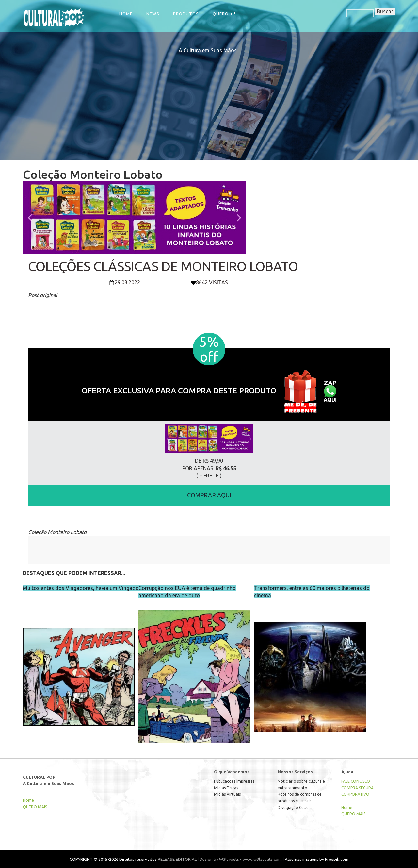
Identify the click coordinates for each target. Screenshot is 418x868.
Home (126, 14)
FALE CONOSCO (356, 781)
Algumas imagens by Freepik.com (317, 859)
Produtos (186, 14)
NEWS (153, 14)
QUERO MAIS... (36, 807)
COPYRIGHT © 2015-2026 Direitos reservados (113, 859)
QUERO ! (224, 14)
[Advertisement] (209, 100)
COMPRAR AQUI (209, 495)
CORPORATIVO (355, 794)
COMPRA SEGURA (357, 788)
